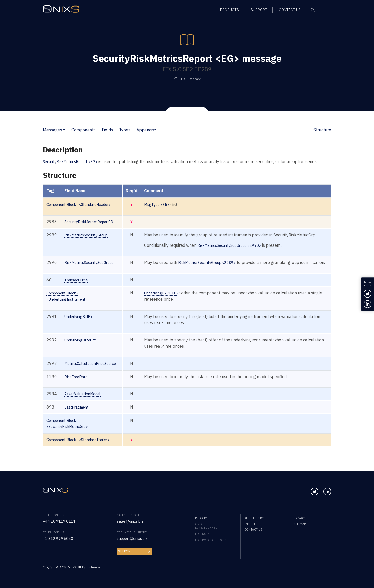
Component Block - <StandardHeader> (83, 204)
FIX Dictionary (191, 79)
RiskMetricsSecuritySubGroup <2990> (242, 245)
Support (125, 551)
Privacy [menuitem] (300, 518)
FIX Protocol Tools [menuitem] (211, 540)
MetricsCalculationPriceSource (94, 370)
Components (84, 130)
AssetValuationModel (85, 400)
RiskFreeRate (78, 383)
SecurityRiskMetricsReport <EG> (73, 161)
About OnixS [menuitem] (254, 518)
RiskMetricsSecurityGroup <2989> (219, 262)
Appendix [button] (145, 130)
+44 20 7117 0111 (61, 521)
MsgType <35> (167, 204)
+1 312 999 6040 (60, 539)
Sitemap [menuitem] (300, 524)
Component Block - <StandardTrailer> (82, 446)
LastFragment (78, 413)
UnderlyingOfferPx (82, 346)
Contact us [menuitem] (253, 530)
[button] (64, 130)
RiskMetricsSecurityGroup (89, 235)
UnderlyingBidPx (80, 322)
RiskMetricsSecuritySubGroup (93, 262)
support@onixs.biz (134, 539)
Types (125, 130)
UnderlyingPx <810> (172, 299)
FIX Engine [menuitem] (203, 534)
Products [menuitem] (203, 518)
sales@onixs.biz (132, 521)
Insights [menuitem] (251, 524)
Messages (52, 130)
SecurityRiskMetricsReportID (92, 222)
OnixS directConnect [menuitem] (207, 526)
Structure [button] (322, 130)
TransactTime (78, 286)
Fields (107, 130)
